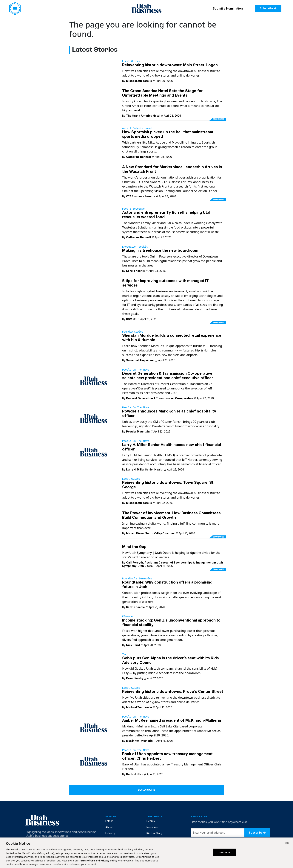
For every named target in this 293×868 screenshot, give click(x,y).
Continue (224, 852)
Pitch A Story (154, 833)
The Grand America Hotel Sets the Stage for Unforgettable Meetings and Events (162, 93)
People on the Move (136, 370)
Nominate (152, 827)
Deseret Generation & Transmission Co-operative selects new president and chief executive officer (168, 376)
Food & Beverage (133, 209)
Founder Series (133, 332)
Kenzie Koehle (135, 271)
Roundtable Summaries (137, 578)
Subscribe (268, 8)
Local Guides (131, 61)
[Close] (287, 843)
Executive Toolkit (135, 247)
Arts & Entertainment (137, 128)
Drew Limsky (135, 678)
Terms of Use (87, 861)
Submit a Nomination (228, 8)
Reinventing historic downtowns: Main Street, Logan (170, 65)
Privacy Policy (109, 861)
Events (151, 821)
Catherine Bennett (139, 157)
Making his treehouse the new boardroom (160, 250)
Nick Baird (133, 645)
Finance (127, 616)
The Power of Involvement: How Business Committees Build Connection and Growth (171, 515)
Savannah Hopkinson (140, 360)
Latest (109, 821)
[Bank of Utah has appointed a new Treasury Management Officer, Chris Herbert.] (94, 761)
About (109, 827)
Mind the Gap (134, 547)
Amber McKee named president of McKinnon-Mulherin (172, 720)
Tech (125, 654)
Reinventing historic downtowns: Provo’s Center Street (173, 692)
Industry (110, 833)
